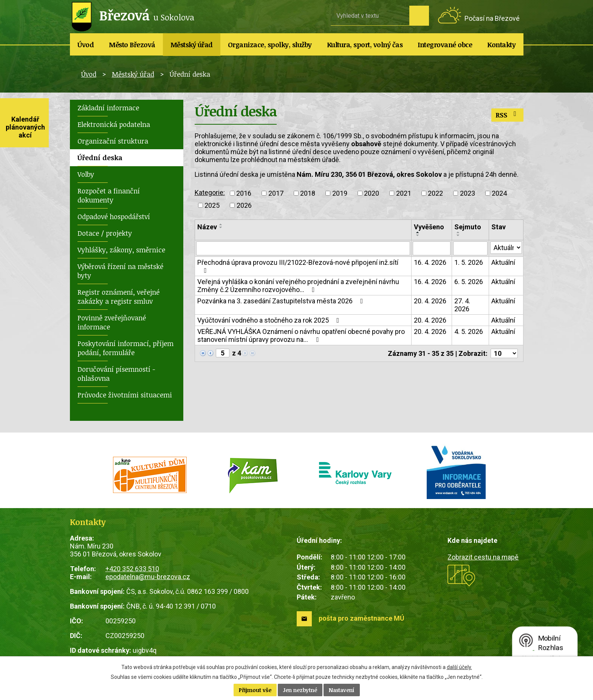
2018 (308, 193)
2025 (212, 205)
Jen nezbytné (300, 690)
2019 (340, 193)
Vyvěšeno (429, 227)
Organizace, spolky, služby (270, 45)
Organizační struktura (113, 141)
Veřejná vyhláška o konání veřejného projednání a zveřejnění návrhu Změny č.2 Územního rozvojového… (298, 286)
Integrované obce (445, 45)
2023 (468, 193)
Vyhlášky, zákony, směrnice (121, 250)
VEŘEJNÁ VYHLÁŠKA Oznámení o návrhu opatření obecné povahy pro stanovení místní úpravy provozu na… (301, 336)
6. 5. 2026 (469, 282)
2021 (404, 193)
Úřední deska (100, 158)
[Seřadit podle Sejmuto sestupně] (458, 235)
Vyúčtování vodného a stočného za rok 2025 (270, 321)
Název (207, 227)
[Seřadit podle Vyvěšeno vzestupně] (418, 232)
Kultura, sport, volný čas (365, 45)
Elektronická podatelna (114, 124)
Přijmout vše (255, 690)
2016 (244, 193)
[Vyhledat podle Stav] (506, 248)
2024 (499, 193)
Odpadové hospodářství (114, 216)
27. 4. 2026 (462, 305)
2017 (276, 193)
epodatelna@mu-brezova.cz (148, 577)
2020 (372, 193)
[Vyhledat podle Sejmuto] (470, 249)
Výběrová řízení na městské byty (120, 271)
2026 (244, 205)
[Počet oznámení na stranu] (504, 354)
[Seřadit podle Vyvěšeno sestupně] (418, 235)
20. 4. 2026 (430, 301)
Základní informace (108, 108)
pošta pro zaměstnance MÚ (362, 618)
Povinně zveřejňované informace (112, 322)
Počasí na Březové (492, 18)
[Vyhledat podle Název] (303, 249)
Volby (86, 174)
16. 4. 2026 (430, 263)
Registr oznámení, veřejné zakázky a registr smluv (118, 297)
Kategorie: (210, 192)
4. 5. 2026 (469, 332)
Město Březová (132, 45)
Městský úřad (192, 45)
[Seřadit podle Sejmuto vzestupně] (458, 232)
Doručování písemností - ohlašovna (116, 374)
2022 (435, 193)
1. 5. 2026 (469, 263)
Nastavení (342, 690)
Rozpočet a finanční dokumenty (109, 195)
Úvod (86, 45)
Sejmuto (468, 227)
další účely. (459, 667)
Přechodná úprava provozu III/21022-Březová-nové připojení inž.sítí (298, 267)
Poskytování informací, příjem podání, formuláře (125, 348)
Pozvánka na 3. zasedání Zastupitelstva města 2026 (282, 301)
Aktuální (503, 263)
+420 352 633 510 (132, 569)
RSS (507, 115)
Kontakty (501, 45)
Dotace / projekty (105, 233)
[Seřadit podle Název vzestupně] (221, 224)
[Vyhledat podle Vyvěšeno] (432, 249)
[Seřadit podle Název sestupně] (221, 227)
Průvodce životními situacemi (125, 395)
